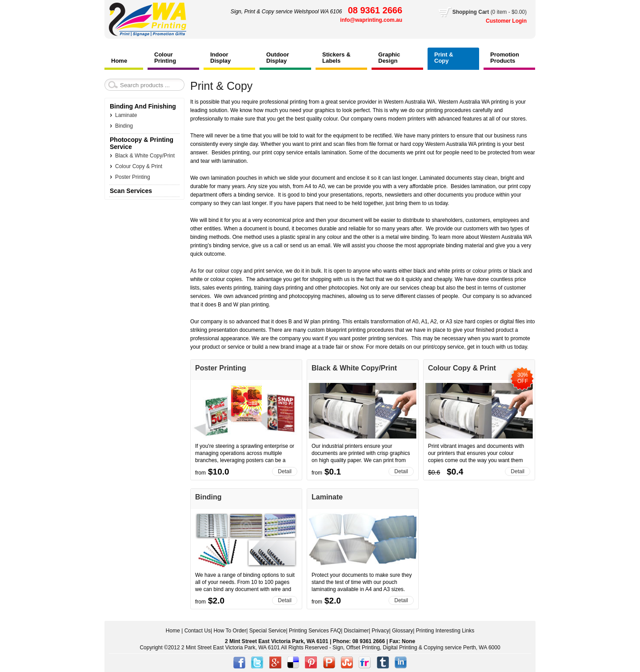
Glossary (402, 631)
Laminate (327, 497)
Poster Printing (221, 368)
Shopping (466, 12)
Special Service (268, 631)
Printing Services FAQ (315, 631)
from (200, 473)
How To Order (230, 631)
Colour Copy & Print (462, 368)
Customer (499, 21)
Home (173, 631)
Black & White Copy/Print (354, 368)
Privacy (380, 631)
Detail (285, 471)
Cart (490, 12)
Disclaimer (356, 631)
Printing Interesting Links (445, 631)
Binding (208, 497)
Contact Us (198, 631)
